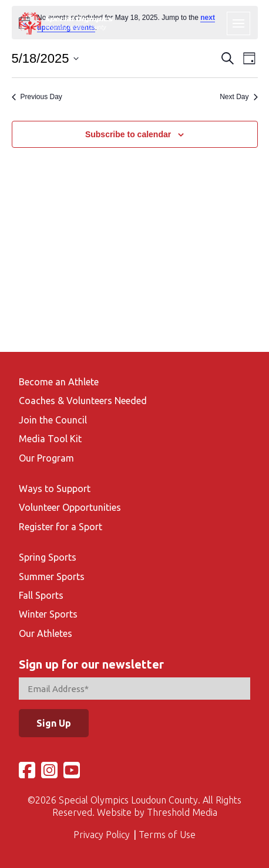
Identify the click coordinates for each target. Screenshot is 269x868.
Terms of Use (167, 835)
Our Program (46, 458)
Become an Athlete (59, 382)
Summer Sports (52, 577)
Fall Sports (41, 595)
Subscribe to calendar (128, 134)
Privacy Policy (102, 835)
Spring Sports (48, 557)
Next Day (238, 97)
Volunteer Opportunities (70, 507)
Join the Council (53, 420)
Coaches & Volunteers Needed (83, 401)
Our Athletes (46, 633)
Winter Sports (48, 614)
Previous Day (37, 97)
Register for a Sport (60, 527)
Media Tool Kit (50, 439)
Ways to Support (55, 489)
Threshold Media (182, 812)
